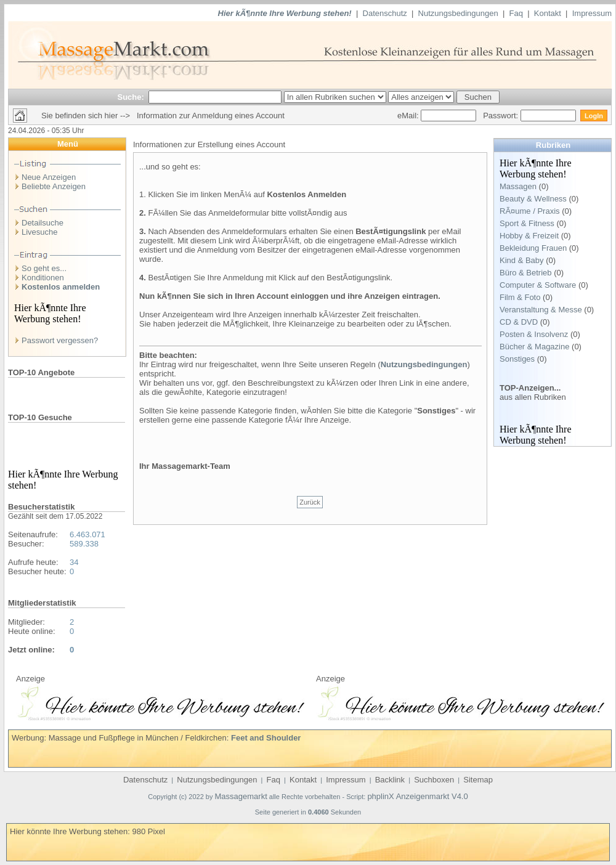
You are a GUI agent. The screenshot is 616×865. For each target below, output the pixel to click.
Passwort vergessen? (60, 340)
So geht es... (44, 268)
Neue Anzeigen (49, 177)
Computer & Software (538, 285)
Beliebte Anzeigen (54, 186)
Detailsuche (43, 223)
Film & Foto (520, 297)
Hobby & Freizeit (529, 236)
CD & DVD (519, 322)
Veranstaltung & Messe (541, 310)
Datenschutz (385, 13)
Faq (516, 13)
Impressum (592, 13)
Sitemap (478, 780)
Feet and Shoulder (266, 738)
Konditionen (43, 278)
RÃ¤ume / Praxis (530, 211)
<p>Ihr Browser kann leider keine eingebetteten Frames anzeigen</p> (160, 702)
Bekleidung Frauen (533, 248)
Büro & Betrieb (526, 273)
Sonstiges (517, 359)
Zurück (310, 502)
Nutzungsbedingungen (458, 13)
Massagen (518, 186)
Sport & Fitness (527, 223)
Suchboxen (434, 780)
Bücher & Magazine (534, 347)
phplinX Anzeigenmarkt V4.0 (417, 796)
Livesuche (40, 232)
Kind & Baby (522, 260)
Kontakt (548, 13)
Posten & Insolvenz (534, 334)
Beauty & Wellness (533, 199)
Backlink (390, 780)
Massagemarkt (241, 796)
